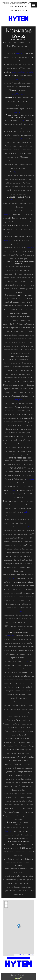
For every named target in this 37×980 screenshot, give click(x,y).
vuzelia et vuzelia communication (22, 72)
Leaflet (16, 955)
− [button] (6, 906)
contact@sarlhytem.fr (19, 79)
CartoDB (31, 955)
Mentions (13, 975)
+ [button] (6, 903)
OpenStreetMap (24, 955)
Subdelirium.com (18, 112)
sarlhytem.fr (20, 54)
